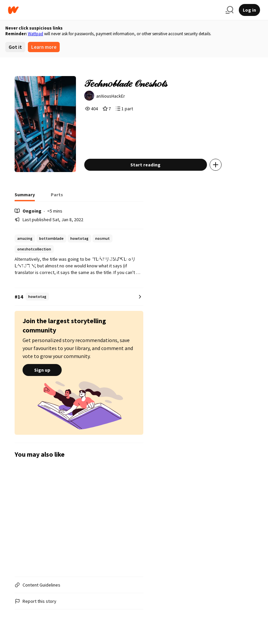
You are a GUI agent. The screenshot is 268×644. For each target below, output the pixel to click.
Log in (249, 10)
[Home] (114, 10)
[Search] (230, 10)
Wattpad (35, 34)
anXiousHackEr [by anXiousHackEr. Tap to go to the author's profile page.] (111, 96)
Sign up (42, 370)
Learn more (44, 47)
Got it (15, 47)
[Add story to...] (216, 165)
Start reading (145, 165)
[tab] (25, 197)
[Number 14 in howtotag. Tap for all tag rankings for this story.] (79, 297)
